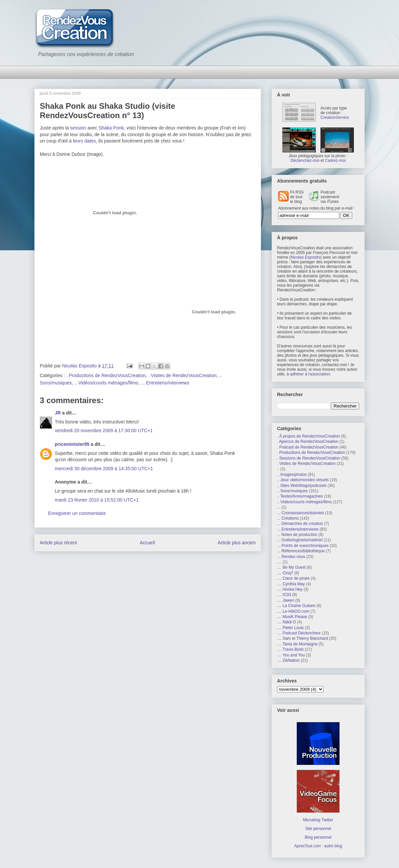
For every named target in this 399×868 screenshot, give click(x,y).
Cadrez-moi (335, 161)
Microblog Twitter (318, 820)
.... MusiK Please (292, 617)
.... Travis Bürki (290, 649)
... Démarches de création (300, 524)
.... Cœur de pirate (293, 578)
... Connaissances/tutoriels (301, 513)
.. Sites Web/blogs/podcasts (302, 486)
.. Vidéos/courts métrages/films (106, 383)
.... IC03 (284, 595)
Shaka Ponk (111, 128)
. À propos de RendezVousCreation (308, 436)
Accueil (147, 543)
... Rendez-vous (291, 557)
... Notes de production (297, 535)
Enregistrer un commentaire (77, 513)
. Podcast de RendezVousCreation (308, 447)
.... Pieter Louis (290, 628)
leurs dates (84, 141)
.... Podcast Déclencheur (299, 633)
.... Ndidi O (287, 622)
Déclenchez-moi (305, 161)
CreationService (335, 117)
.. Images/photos (292, 475)
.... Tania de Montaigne (297, 644)
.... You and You (291, 655)
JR (58, 413)
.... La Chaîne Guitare (296, 606)
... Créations (288, 518)
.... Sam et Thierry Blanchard (303, 638)
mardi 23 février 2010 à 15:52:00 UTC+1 (97, 500)
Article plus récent (58, 543)
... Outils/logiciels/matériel (300, 540)
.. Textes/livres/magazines (300, 496)
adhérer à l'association (310, 374)
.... (279, 562)
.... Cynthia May (291, 584)
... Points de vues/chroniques (303, 546)
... (279, 507)
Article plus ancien (237, 543)
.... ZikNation (288, 660)
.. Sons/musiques (292, 491)
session (78, 128)
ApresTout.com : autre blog (318, 846)
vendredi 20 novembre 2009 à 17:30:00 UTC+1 (104, 430)
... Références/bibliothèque (301, 551)
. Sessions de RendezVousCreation (309, 458)
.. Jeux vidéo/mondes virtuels (303, 480)
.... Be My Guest (291, 567)
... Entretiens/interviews (165, 383)
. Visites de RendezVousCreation (182, 375)
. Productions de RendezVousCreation (106, 375)
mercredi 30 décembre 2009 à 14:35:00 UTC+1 (104, 469)
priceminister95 (72, 444)
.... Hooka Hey (290, 589)
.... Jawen (286, 600)
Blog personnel (318, 837)
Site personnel (318, 829)
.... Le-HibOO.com (293, 611)
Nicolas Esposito (306, 257)
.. (278, 469)
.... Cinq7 (285, 573)
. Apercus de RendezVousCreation (308, 442)
